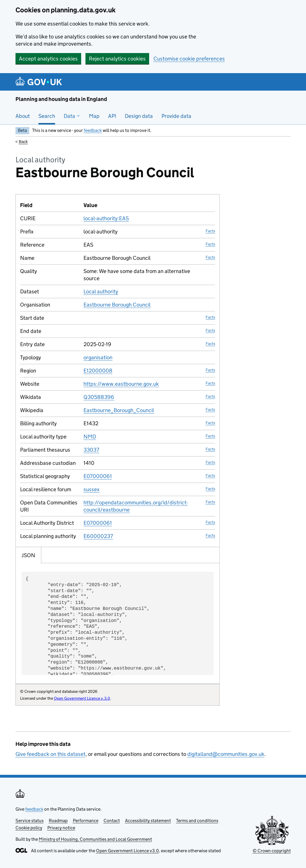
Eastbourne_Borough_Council (119, 410)
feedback (93, 130)
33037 (91, 450)
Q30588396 (99, 397)
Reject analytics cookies (117, 59)
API (112, 116)
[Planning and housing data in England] (40, 82)
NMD (90, 437)
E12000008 (98, 371)
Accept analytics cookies (48, 59)
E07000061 (98, 476)
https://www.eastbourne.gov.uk (121, 384)
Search (47, 116)
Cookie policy (29, 828)
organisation (98, 357)
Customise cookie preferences (189, 59)
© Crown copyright (272, 851)
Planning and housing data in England (61, 99)
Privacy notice (61, 828)
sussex (91, 489)
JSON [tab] (28, 555)
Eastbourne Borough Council (117, 305)
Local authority (101, 291)
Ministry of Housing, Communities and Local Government (95, 839)
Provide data (176, 116)
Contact (112, 821)
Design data (139, 116)
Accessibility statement (148, 821)
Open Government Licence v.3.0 (82, 698)
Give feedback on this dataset (50, 754)
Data (72, 116)
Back (23, 142)
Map (94, 116)
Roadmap (58, 821)
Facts (210, 231)
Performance (86, 821)
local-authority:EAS (106, 218)
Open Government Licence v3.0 (127, 851)
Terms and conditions (197, 821)
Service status (30, 821)
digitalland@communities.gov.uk (226, 754)
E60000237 (98, 536)
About (23, 116)
